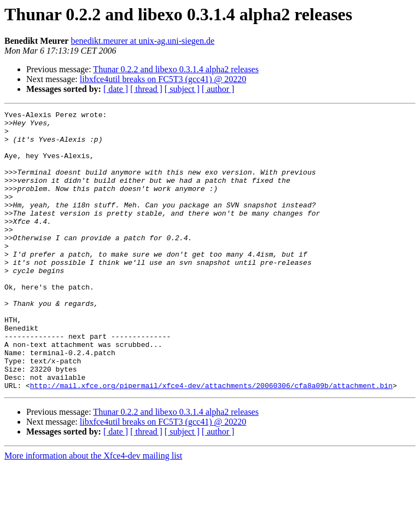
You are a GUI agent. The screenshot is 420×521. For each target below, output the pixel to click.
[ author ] (218, 89)
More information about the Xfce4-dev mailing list (93, 511)
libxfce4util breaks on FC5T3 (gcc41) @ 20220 (163, 79)
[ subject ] (182, 89)
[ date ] (116, 89)
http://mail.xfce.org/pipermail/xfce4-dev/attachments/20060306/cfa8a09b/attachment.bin (211, 441)
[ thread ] (146, 89)
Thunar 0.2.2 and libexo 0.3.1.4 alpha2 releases (176, 69)
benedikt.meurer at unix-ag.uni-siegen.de (142, 41)
